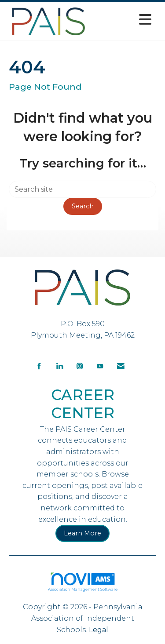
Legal (99, 630)
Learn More (82, 533)
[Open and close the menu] (123, 20)
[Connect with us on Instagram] (80, 366)
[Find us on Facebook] (39, 366)
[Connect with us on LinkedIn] (59, 366)
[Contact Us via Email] (121, 366)
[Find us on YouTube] (100, 366)
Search (83, 206)
